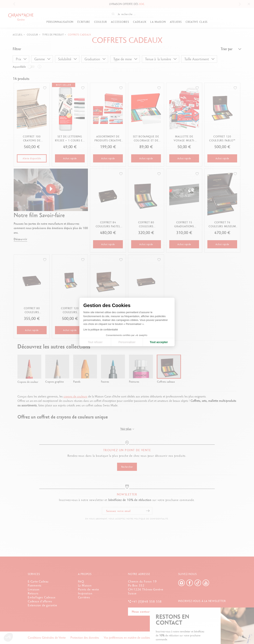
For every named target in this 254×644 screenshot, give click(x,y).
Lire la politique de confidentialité (101, 330)
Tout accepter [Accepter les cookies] (159, 342)
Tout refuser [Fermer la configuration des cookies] (95, 342)
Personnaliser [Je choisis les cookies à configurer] (127, 342)
